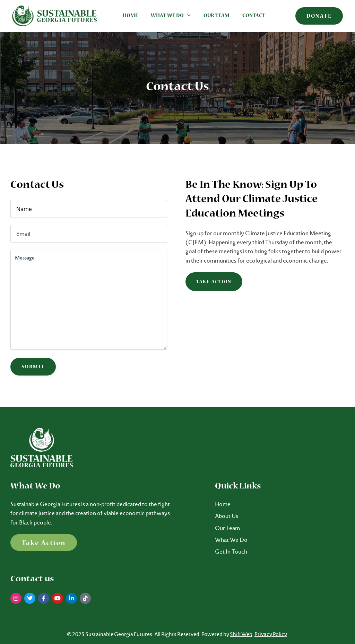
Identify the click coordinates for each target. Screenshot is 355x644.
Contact (248, 16)
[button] (319, 16)
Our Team (212, 16)
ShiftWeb (241, 634)
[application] (184, 16)
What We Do (168, 16)
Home (129, 16)
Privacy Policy (271, 634)
